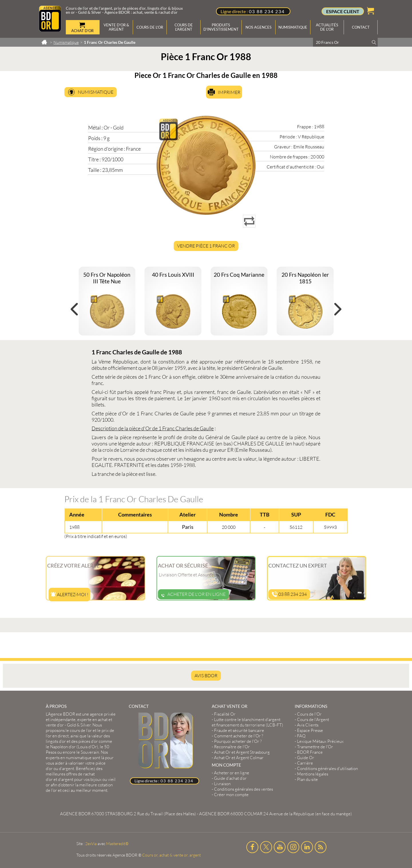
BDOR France (310, 752)
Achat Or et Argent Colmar (239, 758)
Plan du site (307, 779)
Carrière (305, 763)
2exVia (91, 844)
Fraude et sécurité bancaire (239, 730)
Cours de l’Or (309, 714)
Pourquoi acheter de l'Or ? (238, 741)
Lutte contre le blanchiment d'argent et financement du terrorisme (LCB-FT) (247, 722)
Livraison (222, 784)
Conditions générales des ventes (243, 789)
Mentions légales (313, 774)
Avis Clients (308, 725)
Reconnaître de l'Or (232, 747)
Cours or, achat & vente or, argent (172, 855)
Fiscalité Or (225, 714)
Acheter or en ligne (232, 773)
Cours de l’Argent (313, 719)
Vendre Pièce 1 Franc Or (206, 246)
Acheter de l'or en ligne (193, 594)
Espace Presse (310, 730)
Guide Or (306, 758)
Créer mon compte (231, 795)
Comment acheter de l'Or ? (239, 736)
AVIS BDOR (206, 675)
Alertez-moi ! (69, 594)
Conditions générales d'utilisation (327, 768)
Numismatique (96, 92)
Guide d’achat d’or (230, 778)
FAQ (301, 736)
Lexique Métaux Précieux (320, 741)
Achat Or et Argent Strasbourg (242, 752)
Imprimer (229, 92)
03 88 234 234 (267, 11)
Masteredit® (117, 844)
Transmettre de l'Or (315, 747)
